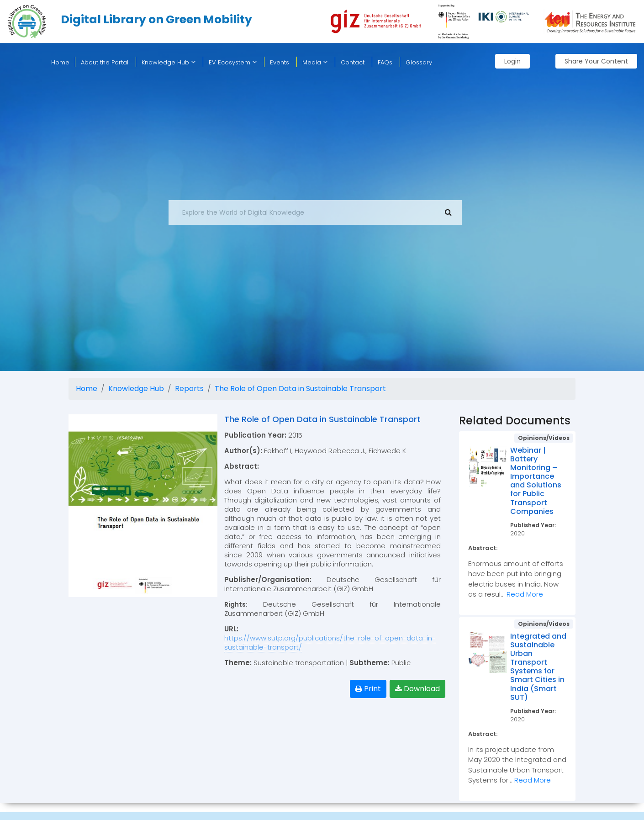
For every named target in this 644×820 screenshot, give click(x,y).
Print (368, 689)
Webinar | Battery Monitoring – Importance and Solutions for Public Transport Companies (536, 481)
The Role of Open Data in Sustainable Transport (300, 389)
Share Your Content (596, 61)
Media (315, 62)
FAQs (385, 62)
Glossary (419, 62)
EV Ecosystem (233, 62)
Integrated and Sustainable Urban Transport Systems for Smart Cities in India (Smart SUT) (538, 667)
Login (512, 61)
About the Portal (105, 62)
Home (87, 389)
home (60, 62)
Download (417, 689)
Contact (353, 62)
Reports (189, 389)
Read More (525, 594)
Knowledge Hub (169, 62)
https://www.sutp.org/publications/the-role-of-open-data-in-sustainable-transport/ (330, 643)
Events (280, 62)
